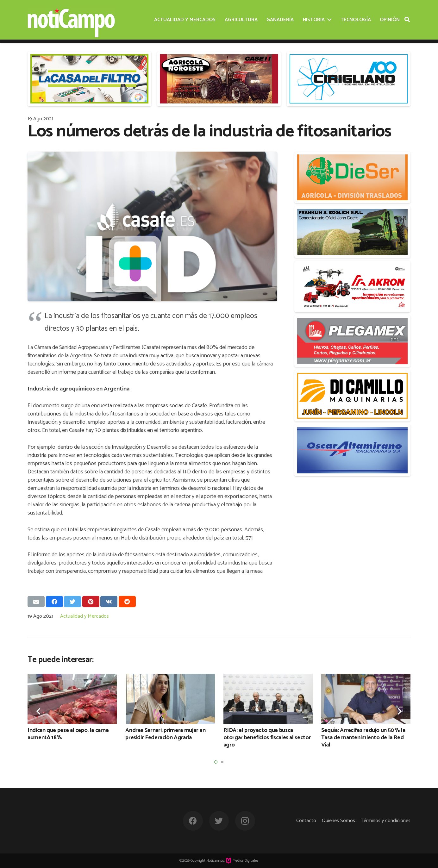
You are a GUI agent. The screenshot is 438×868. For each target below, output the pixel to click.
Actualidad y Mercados (84, 616)
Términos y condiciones (386, 821)
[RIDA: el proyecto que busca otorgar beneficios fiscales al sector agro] (268, 699)
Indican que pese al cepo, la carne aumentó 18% (68, 734)
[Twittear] (72, 602)
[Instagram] (245, 821)
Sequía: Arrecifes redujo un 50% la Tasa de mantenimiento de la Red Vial (363, 738)
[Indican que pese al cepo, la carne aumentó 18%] (72, 699)
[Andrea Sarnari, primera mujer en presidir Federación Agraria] (170, 699)
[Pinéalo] (91, 602)
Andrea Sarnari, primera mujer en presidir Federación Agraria (165, 734)
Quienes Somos (338, 821)
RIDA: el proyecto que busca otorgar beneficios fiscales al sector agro (267, 738)
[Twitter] (219, 821)
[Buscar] (407, 20)
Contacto (306, 821)
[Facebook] (193, 821)
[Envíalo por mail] (36, 602)
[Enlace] (71, 20)
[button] (216, 762)
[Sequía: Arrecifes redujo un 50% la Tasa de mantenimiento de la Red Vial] (366, 699)
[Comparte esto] (54, 602)
